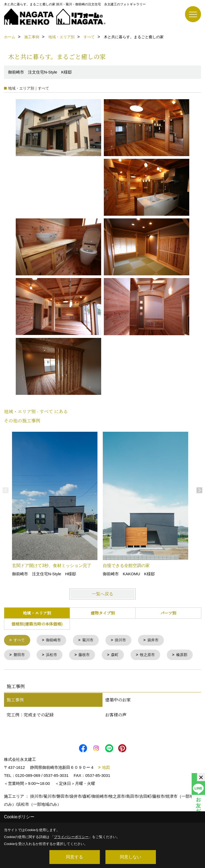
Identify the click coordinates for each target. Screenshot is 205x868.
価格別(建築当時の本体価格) (37, 624)
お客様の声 (116, 730)
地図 (106, 783)
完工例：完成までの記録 (30, 730)
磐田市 (20, 655)
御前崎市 (55, 640)
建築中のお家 (118, 715)
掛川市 (125, 640)
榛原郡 (20, 670)
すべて (20, 640)
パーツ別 (168, 613)
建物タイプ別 (103, 613)
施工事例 (15, 715)
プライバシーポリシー (71, 837)
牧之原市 (152, 655)
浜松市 (53, 655)
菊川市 (91, 640)
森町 (119, 655)
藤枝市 (87, 655)
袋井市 (158, 640)
